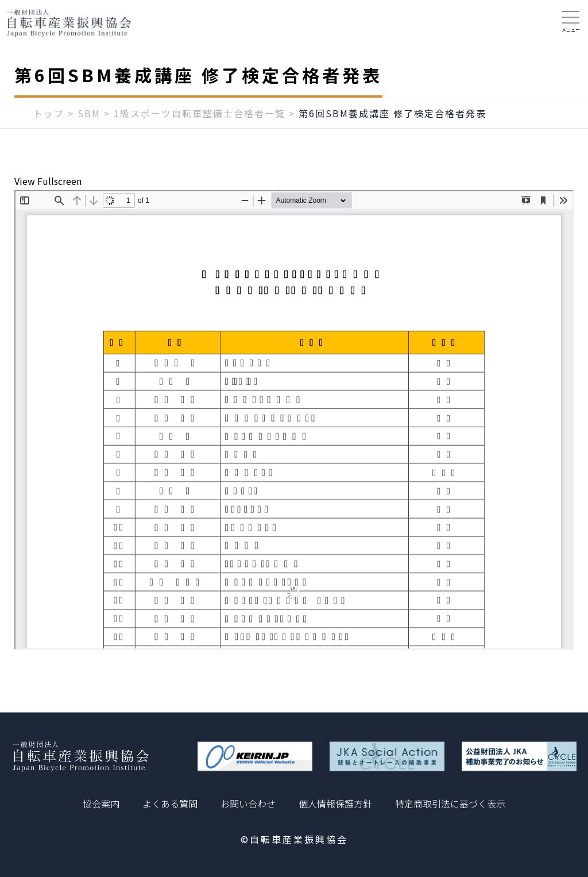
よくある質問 (170, 803)
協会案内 (101, 803)
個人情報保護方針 (335, 803)
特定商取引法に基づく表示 (450, 803)
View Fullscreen (48, 181)
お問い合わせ (248, 803)
